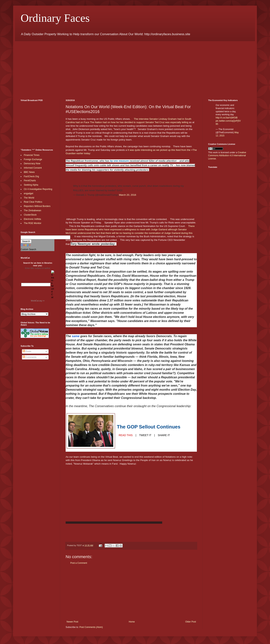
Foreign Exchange (33, 159)
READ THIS (126, 435)
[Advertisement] (133, 67)
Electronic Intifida (32, 219)
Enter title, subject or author (38, 268)
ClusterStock (30, 215)
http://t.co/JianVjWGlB (227, 118)
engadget (28, 193)
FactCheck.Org (31, 176)
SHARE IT (164, 435)
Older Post (191, 622)
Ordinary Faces (55, 18)
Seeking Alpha (31, 185)
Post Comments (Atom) (91, 627)
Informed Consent (33, 168)
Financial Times (32, 155)
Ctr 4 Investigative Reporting (38, 189)
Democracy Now (32, 164)
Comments (30, 357)
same (76, 336)
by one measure (119, 161)
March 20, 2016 (128, 195)
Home (132, 622)
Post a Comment (79, 563)
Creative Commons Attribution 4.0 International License (227, 156)
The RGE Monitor (33, 223)
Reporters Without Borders (37, 206)
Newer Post (72, 622)
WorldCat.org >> (38, 301)
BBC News (29, 172)
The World (29, 198)
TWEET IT (145, 435)
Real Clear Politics (33, 202)
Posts (27, 351)
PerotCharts (30, 181)
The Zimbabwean (33, 210)
